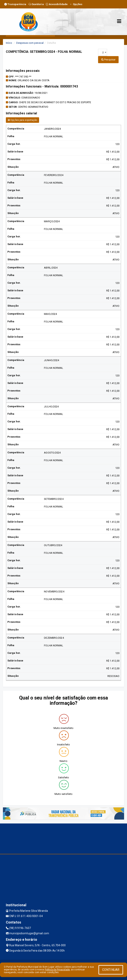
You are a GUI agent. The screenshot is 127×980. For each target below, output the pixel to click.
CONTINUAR (111, 970)
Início (9, 43)
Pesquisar (108, 60)
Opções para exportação (22, 120)
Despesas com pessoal (30, 43)
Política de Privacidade (57, 970)
